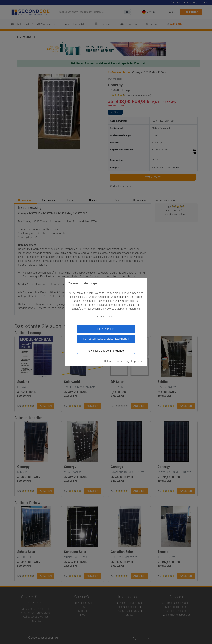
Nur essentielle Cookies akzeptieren (106, 338)
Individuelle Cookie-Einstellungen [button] (106, 349)
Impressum (138, 360)
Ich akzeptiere (106, 329)
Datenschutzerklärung (117, 360)
